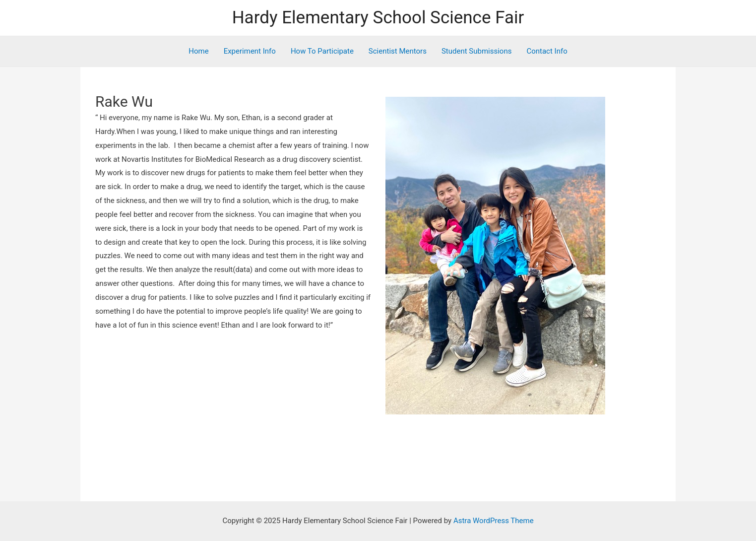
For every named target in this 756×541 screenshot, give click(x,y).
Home (198, 51)
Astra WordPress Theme (494, 521)
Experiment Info (250, 51)
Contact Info (547, 51)
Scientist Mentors (398, 51)
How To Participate (322, 51)
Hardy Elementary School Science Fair (378, 18)
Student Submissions (477, 51)
